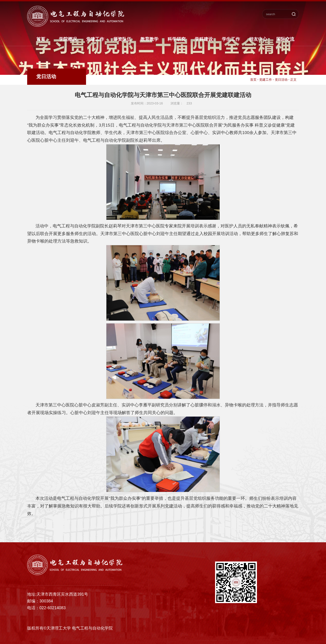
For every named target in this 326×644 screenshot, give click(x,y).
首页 (41, 39)
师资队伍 (122, 39)
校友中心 (258, 39)
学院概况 (68, 39)
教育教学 (149, 39)
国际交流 (285, 39)
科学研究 (177, 39)
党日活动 (281, 80)
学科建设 (204, 39)
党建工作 (95, 39)
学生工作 (231, 39)
